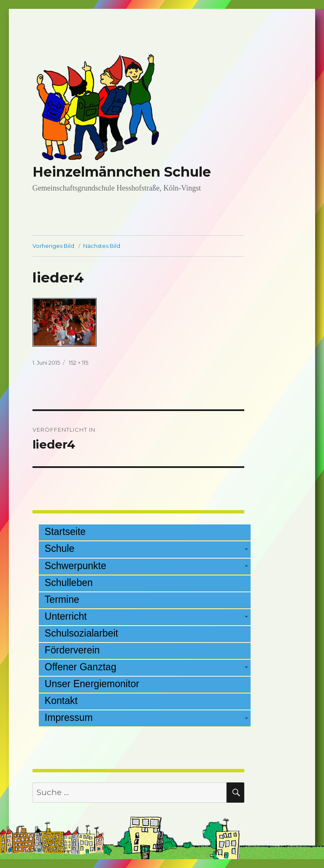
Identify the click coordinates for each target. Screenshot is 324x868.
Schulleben (69, 583)
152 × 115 (78, 363)
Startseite (65, 532)
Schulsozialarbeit (81, 633)
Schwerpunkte (76, 566)
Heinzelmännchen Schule (122, 172)
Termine (62, 599)
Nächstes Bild (102, 246)
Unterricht (66, 616)
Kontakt (61, 701)
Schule (59, 548)
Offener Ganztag (81, 667)
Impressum (69, 718)
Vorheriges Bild (53, 246)
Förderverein (72, 650)
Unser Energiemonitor (92, 684)
